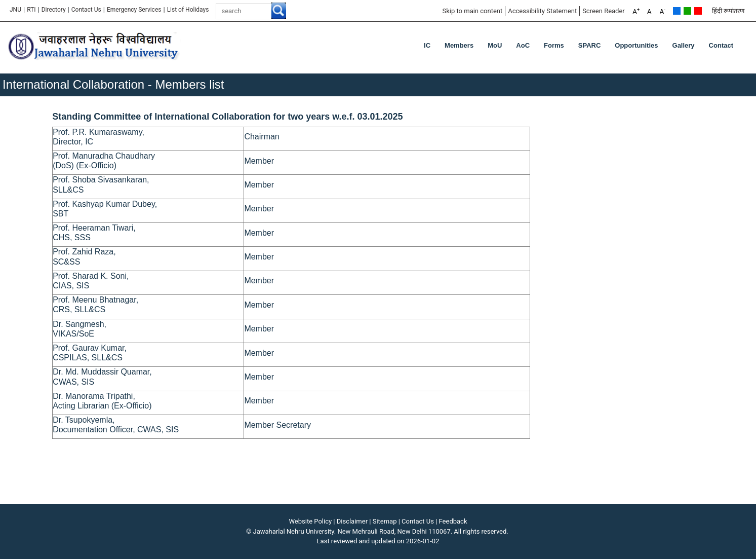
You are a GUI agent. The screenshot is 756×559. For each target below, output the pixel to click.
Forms (554, 45)
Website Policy (311, 521)
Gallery (684, 45)
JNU (15, 10)
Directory (54, 10)
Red (698, 11)
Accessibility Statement (542, 11)
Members (459, 45)
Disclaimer (352, 521)
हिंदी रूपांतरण (728, 11)
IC (427, 45)
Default (677, 11)
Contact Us (86, 10)
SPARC (590, 45)
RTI (31, 10)
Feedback (453, 521)
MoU (495, 45)
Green (687, 11)
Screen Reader (604, 11)
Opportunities (636, 45)
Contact (721, 45)
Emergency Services (134, 10)
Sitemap (385, 521)
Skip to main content (472, 11)
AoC (523, 45)
